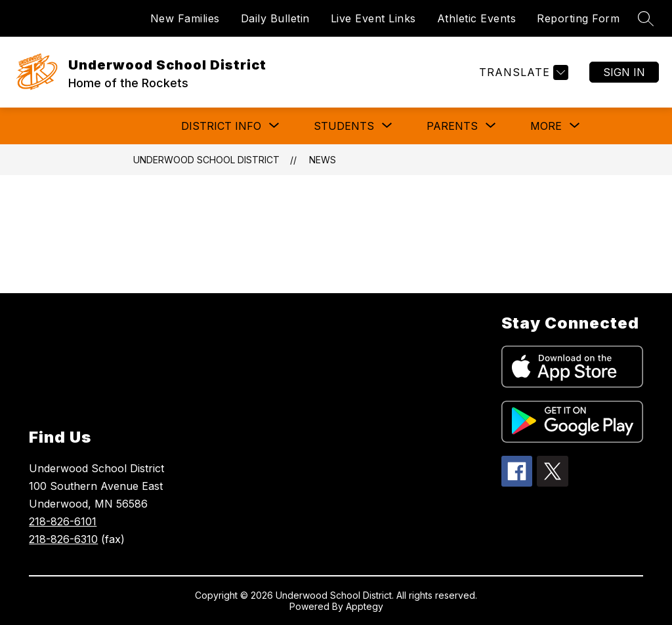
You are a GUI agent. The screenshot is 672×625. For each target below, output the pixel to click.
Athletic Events (477, 18)
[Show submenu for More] (546, 126)
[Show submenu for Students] (344, 126)
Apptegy (365, 606)
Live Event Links (373, 18)
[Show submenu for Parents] (452, 126)
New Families (185, 18)
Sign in (624, 72)
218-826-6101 (63, 521)
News (323, 160)
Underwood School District (206, 160)
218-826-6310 (63, 539)
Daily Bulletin (275, 18)
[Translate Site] (522, 72)
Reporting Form (578, 18)
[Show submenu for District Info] (221, 126)
